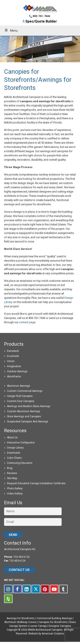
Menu (11, 30)
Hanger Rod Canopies (20, 396)
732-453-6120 (22, 557)
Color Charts (14, 458)
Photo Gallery (15, 488)
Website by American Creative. (46, 634)
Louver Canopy (38, 626)
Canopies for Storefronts (53, 622)
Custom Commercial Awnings (25, 391)
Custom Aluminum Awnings (24, 411)
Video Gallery (15, 494)
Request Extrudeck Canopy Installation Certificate (36, 483)
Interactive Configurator (21, 443)
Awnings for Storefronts (21, 618)
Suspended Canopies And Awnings (28, 422)
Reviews (12, 473)
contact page (27, 322)
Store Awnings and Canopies (24, 416)
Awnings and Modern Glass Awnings (29, 406)
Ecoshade (13, 356)
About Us (12, 437)
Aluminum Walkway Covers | (21, 622)
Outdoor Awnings (17, 371)
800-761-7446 (41, 16)
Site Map (12, 478)
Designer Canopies (60, 626)
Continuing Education (20, 463)
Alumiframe (14, 376)
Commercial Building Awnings (54, 618)
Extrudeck (13, 351)
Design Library (15, 448)
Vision (11, 361)
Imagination (14, 366)
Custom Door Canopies (21, 401)
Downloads (14, 453)
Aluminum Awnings (19, 386)
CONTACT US (19, 570)
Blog (10, 468)
